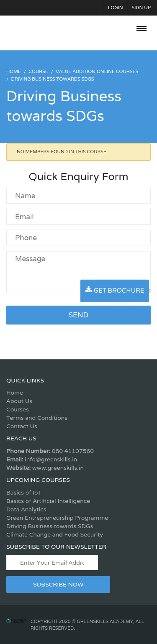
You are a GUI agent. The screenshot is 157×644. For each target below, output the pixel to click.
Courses (18, 409)
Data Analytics (26, 509)
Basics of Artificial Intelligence (48, 501)
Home (15, 393)
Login (115, 8)
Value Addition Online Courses (97, 71)
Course (38, 71)
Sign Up (142, 8)
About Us (19, 401)
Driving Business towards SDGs (50, 526)
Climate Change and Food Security (55, 534)
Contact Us (22, 426)
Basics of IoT (24, 492)
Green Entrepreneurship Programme (57, 518)
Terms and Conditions (37, 418)
